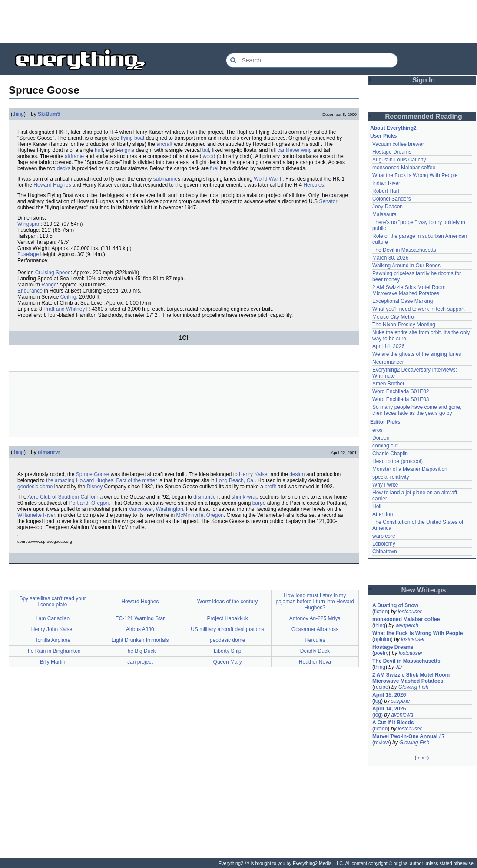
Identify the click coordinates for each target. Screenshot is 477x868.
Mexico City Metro (393, 317)
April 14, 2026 (388, 346)
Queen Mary (228, 662)
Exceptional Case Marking (402, 301)
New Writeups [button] (424, 590)
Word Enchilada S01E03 (401, 399)
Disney (94, 487)
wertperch (407, 625)
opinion (383, 639)
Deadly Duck (315, 651)
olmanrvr (49, 452)
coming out (385, 446)
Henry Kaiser (254, 474)
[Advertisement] (238, 22)
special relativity (391, 477)
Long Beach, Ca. (235, 480)
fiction (381, 612)
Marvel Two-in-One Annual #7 (409, 736)
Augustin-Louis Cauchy (399, 160)
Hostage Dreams (392, 152)
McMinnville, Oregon (200, 515)
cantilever (288, 150)
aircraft (164, 144)
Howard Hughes (52, 185)
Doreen (381, 438)
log (378, 701)
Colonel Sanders (392, 199)
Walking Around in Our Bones (406, 266)
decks (64, 168)
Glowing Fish (413, 687)
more (422, 758)
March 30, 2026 (390, 258)
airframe (74, 156)
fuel (214, 168)
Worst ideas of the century (227, 602)
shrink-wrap (245, 497)
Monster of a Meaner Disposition (410, 469)
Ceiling (68, 297)
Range (49, 285)
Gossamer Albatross (315, 629)
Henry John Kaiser (53, 629)
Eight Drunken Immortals (140, 640)
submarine (166, 179)
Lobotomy (384, 544)
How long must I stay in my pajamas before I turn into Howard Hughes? (315, 602)
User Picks (383, 136)
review (382, 743)
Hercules (313, 185)
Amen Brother (388, 384)
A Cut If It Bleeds (393, 723)
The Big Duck (140, 651)
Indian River (386, 183)
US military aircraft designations (227, 629)
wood (209, 156)
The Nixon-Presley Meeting (404, 325)
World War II (268, 179)
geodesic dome (35, 487)
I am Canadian (53, 618)
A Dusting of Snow (395, 605)
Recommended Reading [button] (424, 117)
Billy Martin (53, 662)
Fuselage (28, 254)
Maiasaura (384, 214)
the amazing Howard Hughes (80, 480)
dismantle (204, 497)
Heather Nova (315, 662)
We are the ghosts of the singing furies (417, 354)
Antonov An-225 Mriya (315, 618)
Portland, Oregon (89, 503)
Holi (377, 506)
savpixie (400, 701)
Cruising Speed (53, 273)
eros (377, 430)
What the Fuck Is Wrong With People (415, 175)
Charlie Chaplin (390, 454)
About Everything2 (393, 128)
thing (18, 114)
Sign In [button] (424, 80)
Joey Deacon (388, 207)
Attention (383, 514)
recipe (381, 687)
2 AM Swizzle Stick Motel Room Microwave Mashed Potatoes (409, 290)
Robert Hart (386, 191)
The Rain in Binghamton (53, 651)
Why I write (385, 485)
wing (306, 150)
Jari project (140, 662)
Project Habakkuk (228, 618)
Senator (328, 201)
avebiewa (402, 715)
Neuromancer (388, 362)
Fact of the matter (137, 480)
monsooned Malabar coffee (404, 168)
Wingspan (29, 224)
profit (270, 487)
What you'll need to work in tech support (418, 309)
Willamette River (36, 515)
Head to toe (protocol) (397, 461)
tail (206, 150)
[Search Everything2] (312, 60)
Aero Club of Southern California (65, 497)
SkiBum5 (49, 114)
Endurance (30, 291)
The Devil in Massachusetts (404, 250)
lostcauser (410, 612)
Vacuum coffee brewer (398, 144)
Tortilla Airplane (52, 640)
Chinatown (385, 552)
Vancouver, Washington (156, 509)
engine (126, 150)
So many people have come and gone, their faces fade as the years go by (417, 410)
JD (399, 667)
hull (99, 150)
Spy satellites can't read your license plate (53, 602)
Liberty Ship (227, 651)
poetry (381, 653)
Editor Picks (385, 422)
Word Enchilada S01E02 (401, 391)
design (297, 474)
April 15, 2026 (389, 695)
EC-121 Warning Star (140, 618)
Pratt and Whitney (64, 309)
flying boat (133, 138)
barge (259, 503)
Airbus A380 (140, 629)
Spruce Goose (93, 474)
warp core (384, 536)
